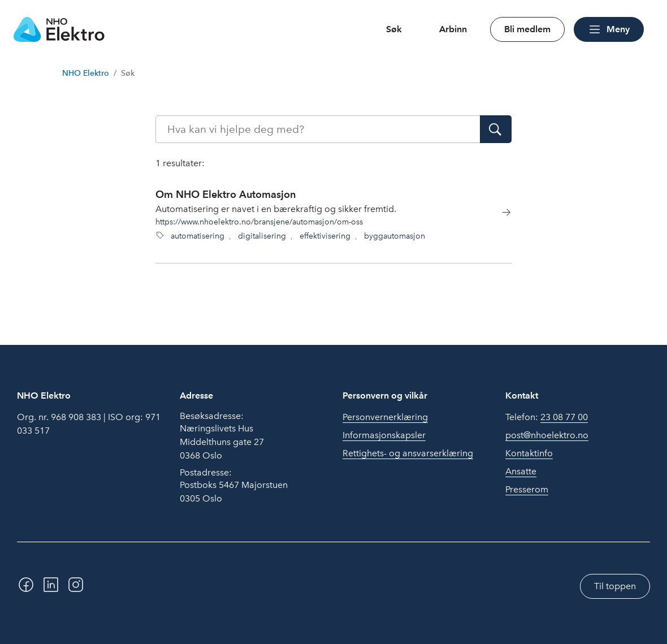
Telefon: (547, 417)
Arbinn (453, 29)
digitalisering (262, 236)
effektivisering (325, 236)
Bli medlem (527, 29)
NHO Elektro (86, 73)
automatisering (198, 236)
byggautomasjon (395, 236)
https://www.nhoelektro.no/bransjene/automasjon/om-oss (259, 222)
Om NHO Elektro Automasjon (226, 194)
